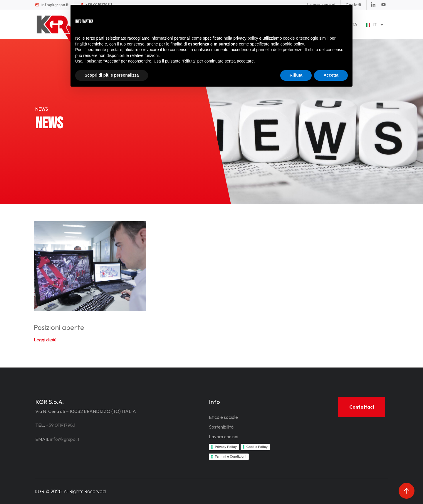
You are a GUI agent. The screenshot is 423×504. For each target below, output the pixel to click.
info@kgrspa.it (65, 439)
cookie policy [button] (292, 44)
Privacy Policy (226, 447)
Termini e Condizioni (230, 456)
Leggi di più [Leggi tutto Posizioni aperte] (45, 340)
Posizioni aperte (59, 327)
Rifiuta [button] (296, 75)
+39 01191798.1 (61, 425)
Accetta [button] (331, 75)
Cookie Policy (257, 447)
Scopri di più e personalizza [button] (112, 75)
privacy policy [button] (246, 38)
